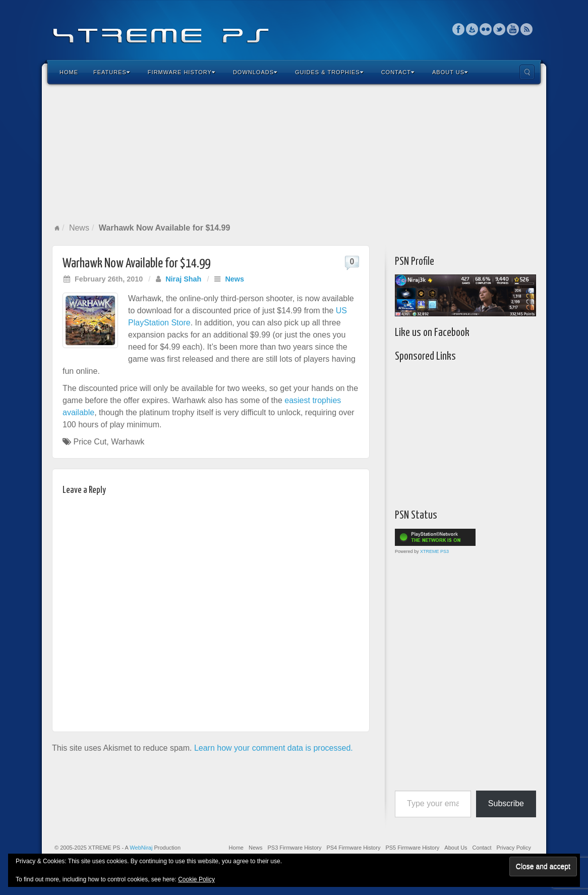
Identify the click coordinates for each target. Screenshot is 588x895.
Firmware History (182, 72)
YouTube (513, 29)
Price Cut (90, 442)
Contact (398, 72)
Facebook (459, 29)
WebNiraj (141, 848)
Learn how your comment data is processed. (274, 748)
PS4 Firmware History (353, 848)
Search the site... (527, 72)
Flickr (486, 29)
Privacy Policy (514, 848)
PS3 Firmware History (294, 848)
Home (69, 72)
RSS (527, 29)
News (79, 228)
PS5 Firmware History (412, 848)
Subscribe (506, 803)
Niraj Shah (183, 279)
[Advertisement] (294, 153)
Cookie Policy (196, 879)
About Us (450, 72)
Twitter (499, 29)
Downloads (255, 72)
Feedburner (472, 29)
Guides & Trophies (329, 72)
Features (112, 72)
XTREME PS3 (434, 551)
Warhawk (128, 442)
